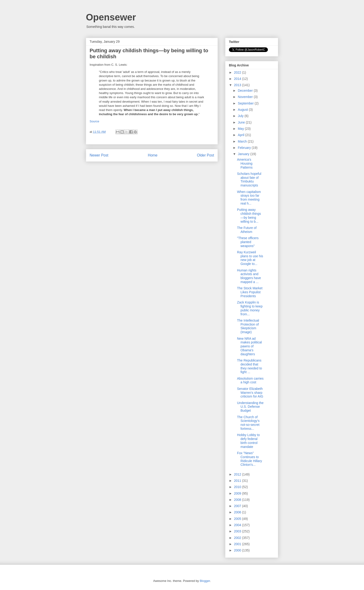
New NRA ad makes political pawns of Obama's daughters (249, 346)
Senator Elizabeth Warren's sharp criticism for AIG (250, 393)
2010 (238, 487)
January (244, 154)
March (243, 141)
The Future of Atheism (247, 230)
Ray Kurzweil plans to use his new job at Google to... (250, 258)
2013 (238, 85)
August (243, 110)
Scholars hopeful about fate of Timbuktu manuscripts (249, 179)
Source (94, 121)
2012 (238, 474)
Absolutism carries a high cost (250, 380)
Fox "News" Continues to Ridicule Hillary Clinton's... (250, 459)
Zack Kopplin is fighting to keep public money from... (250, 308)
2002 (238, 538)
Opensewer (111, 17)
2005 (238, 519)
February (245, 148)
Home (153, 155)
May (241, 129)
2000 (238, 550)
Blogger (205, 581)
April (241, 135)
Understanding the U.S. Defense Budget (250, 407)
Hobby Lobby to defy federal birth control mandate (248, 441)
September (246, 103)
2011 (238, 481)
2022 (238, 72)
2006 (238, 512)
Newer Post (99, 155)
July (241, 116)
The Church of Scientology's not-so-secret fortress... (248, 423)
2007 (238, 506)
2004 (238, 525)
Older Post (205, 155)
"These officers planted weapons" (248, 242)
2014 (238, 79)
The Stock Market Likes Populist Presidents (250, 292)
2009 (238, 493)
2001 (238, 544)
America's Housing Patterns (245, 163)
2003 (238, 531)
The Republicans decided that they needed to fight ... (250, 366)
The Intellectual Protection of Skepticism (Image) (248, 326)
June (242, 122)
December (246, 91)
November (246, 97)
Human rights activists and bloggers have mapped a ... (249, 276)
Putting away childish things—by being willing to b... (249, 215)
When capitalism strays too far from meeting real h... (249, 198)
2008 (238, 500)
